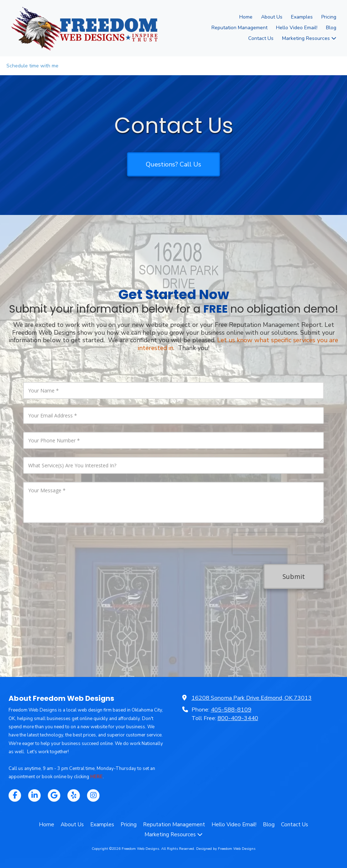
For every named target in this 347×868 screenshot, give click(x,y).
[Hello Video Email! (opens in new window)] (297, 28)
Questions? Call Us (173, 164)
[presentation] (278, 544)
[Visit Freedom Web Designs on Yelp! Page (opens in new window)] (74, 795)
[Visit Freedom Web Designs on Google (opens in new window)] (54, 795)
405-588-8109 (231, 710)
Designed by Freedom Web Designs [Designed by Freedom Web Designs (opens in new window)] (226, 849)
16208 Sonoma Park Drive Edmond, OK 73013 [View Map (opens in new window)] (252, 698)
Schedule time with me (32, 66)
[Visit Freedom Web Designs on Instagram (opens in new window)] (93, 795)
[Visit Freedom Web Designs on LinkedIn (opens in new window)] (34, 795)
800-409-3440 (238, 718)
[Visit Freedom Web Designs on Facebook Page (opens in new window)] (15, 795)
